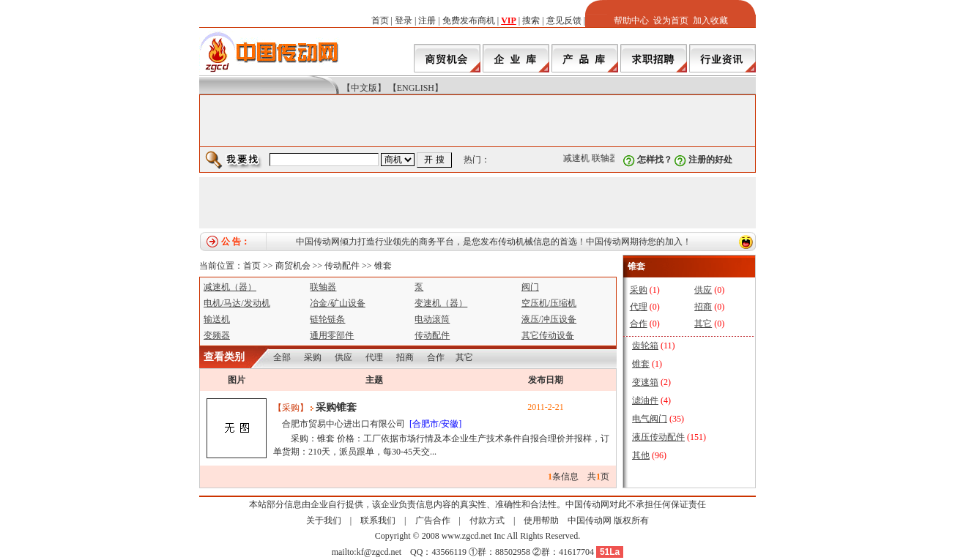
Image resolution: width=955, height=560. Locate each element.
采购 (313, 357)
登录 (404, 20)
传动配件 (342, 266)
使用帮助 (541, 520)
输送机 (217, 319)
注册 (427, 20)
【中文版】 (364, 88)
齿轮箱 (645, 346)
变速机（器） (441, 303)
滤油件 (645, 400)
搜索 (531, 20)
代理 (374, 357)
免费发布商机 (469, 20)
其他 (641, 455)
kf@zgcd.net (379, 552)
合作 (436, 357)
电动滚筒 (432, 319)
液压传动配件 (658, 437)
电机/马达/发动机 (237, 303)
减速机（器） (230, 287)
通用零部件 (332, 335)
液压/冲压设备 (549, 319)
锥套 (383, 266)
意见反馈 (564, 20)
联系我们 (378, 520)
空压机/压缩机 (549, 303)
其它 (464, 357)
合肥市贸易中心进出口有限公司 (343, 424)
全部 (282, 357)
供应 (343, 357)
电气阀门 (650, 419)
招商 (405, 357)
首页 (380, 20)
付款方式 (487, 520)
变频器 (217, 335)
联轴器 (606, 158)
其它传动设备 (548, 335)
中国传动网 (590, 520)
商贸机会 (293, 266)
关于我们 (324, 520)
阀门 (530, 287)
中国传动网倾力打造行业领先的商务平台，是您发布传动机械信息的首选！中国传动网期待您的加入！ (494, 242)
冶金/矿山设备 (337, 303)
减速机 (578, 158)
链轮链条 (327, 319)
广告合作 (433, 520)
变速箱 (645, 382)
